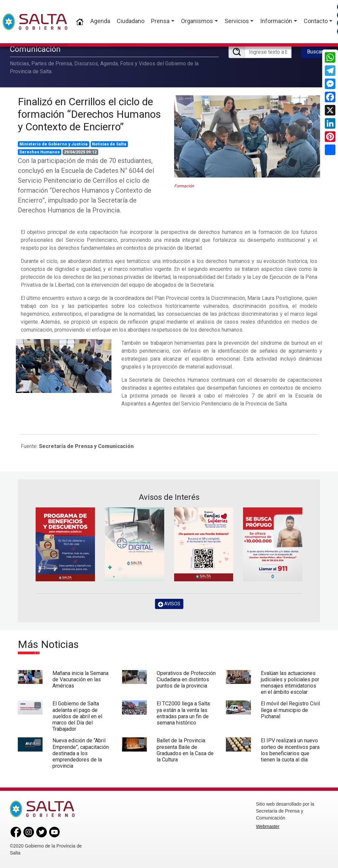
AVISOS (169, 604)
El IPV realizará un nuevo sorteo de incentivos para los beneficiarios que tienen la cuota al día (290, 750)
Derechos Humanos (40, 152)
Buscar (315, 52)
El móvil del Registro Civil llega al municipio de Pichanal (290, 710)
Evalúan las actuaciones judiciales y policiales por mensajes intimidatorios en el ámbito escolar (290, 683)
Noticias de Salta (109, 144)
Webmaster (268, 826)
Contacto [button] (316, 21)
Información (276, 21)
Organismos (197, 21)
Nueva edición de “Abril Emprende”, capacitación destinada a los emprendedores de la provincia (81, 753)
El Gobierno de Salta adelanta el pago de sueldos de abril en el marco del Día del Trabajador (77, 716)
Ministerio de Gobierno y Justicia (54, 144)
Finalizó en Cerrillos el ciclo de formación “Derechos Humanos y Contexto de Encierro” (89, 114)
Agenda (100, 21)
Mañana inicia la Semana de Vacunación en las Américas (80, 679)
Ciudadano (131, 21)
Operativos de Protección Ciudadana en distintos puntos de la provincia (186, 679)
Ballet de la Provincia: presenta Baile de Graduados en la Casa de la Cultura (185, 750)
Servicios (237, 21)
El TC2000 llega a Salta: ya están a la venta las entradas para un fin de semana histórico (184, 713)
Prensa (160, 21)
